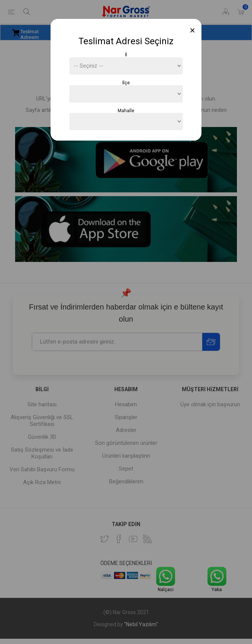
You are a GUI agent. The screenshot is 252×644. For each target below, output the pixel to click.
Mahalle (126, 110)
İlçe (126, 83)
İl (126, 55)
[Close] (193, 30)
